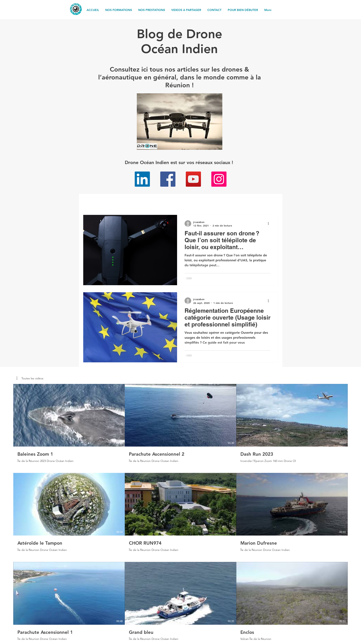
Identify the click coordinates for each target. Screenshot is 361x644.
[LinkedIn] (142, 179)
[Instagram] (219, 179)
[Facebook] (168, 179)
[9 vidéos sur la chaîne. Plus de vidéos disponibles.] (180, 512)
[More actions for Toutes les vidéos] (30, 378)
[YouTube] (193, 179)
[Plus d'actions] (270, 224)
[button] (30, 378)
